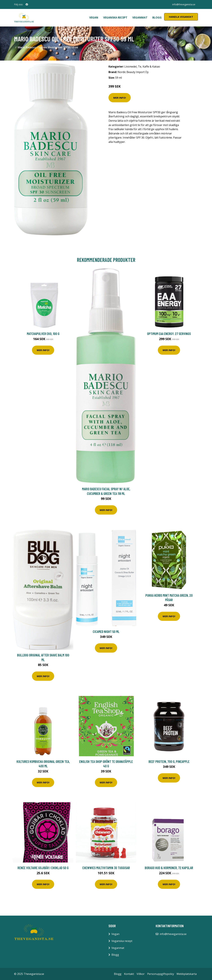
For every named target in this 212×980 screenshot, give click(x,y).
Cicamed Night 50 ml (106, 632)
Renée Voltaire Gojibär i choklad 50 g (43, 868)
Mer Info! (120, 98)
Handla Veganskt (181, 17)
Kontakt (129, 974)
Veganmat (140, 18)
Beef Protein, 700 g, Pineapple (169, 761)
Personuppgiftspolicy (161, 974)
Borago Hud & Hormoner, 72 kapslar (169, 868)
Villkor (141, 974)
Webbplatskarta (187, 974)
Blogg (157, 18)
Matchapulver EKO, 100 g (43, 334)
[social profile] (27, 4)
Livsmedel (131, 67)
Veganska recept (115, 18)
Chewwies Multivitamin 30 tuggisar (106, 868)
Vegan (94, 18)
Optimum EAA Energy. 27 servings (169, 334)
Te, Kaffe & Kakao (149, 67)
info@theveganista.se (184, 4)
